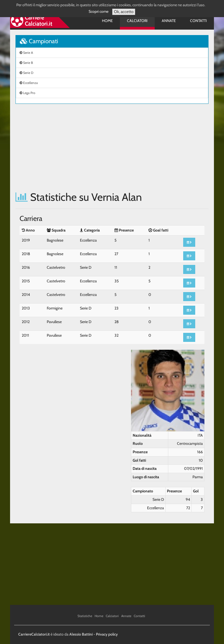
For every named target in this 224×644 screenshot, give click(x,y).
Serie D (27, 73)
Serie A (26, 53)
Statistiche (85, 616)
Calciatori (137, 21)
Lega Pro (27, 93)
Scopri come (99, 11)
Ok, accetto (124, 12)
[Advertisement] (112, 148)
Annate (169, 21)
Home (107, 21)
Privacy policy (107, 634)
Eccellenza (29, 83)
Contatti (198, 21)
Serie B (26, 63)
